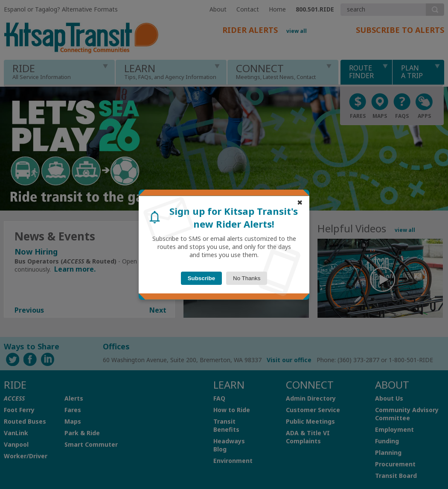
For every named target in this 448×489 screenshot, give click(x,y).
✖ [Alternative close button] (300, 203)
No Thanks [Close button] (247, 278)
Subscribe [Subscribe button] (201, 278)
